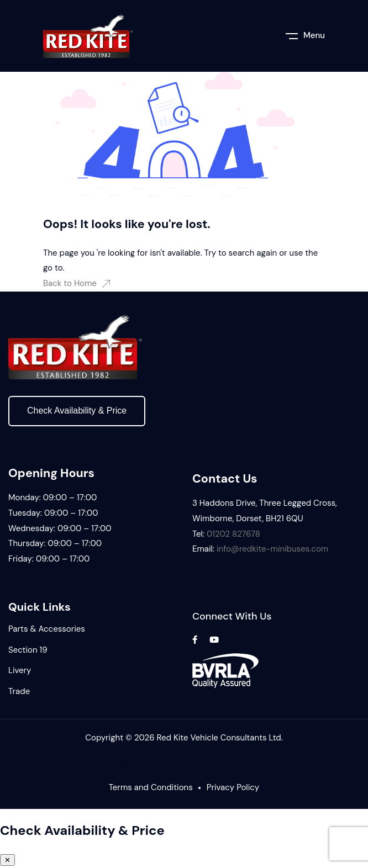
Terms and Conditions (151, 787)
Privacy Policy (233, 787)
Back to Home (77, 283)
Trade (19, 691)
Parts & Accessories (47, 629)
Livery (20, 670)
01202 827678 (233, 534)
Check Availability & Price (77, 411)
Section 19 (28, 650)
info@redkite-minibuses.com (272, 549)
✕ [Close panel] (7, 860)
